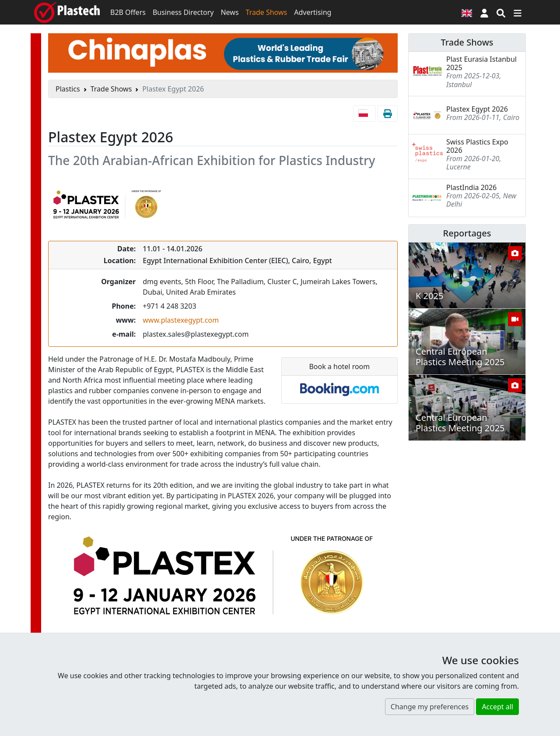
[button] (484, 12)
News (229, 12)
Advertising (313, 12)
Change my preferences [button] (430, 707)
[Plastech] (67, 12)
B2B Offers (128, 12)
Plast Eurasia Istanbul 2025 (481, 63)
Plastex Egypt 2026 (477, 109)
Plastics (68, 89)
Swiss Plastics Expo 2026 (477, 146)
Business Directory (183, 12)
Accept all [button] (497, 707)
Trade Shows (267, 12)
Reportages (467, 233)
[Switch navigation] (518, 12)
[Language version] (467, 12)
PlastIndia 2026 (471, 187)
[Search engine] (501, 12)
